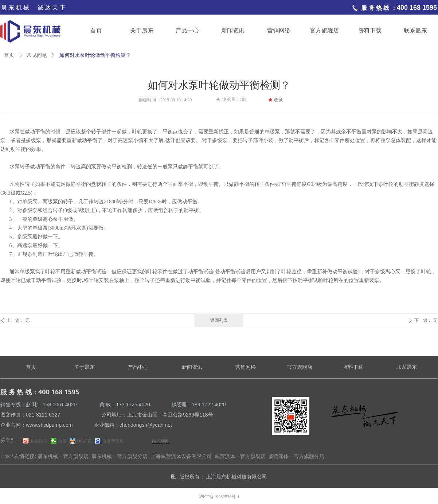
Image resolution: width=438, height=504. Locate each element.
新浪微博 (39, 441)
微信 (62, 441)
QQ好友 (84, 441)
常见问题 (37, 55)
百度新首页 (113, 441)
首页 (9, 55)
